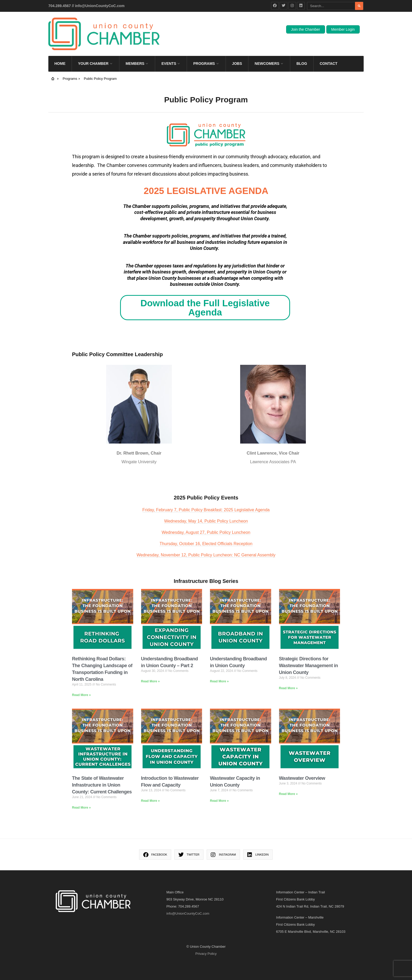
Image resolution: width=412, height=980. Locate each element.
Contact (329, 53)
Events (169, 53)
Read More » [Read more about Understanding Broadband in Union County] (219, 671)
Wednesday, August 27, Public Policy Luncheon (206, 522)
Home (60, 53)
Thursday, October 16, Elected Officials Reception (206, 533)
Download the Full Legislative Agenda (205, 297)
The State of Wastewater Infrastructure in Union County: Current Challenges (102, 774)
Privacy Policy (206, 943)
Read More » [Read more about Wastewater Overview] (288, 783)
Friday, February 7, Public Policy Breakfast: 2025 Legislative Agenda (206, 499)
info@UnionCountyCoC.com (100, 6)
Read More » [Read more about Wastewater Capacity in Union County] (219, 790)
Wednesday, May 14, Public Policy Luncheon (206, 511)
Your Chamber (93, 53)
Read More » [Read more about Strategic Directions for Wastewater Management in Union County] (288, 678)
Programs (204, 53)
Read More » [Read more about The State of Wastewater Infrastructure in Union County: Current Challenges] (81, 797)
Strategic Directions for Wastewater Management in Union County (309, 655)
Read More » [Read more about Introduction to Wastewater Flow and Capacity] (150, 790)
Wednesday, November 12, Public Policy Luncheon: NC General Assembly (206, 544)
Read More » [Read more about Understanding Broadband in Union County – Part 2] (150, 671)
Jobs (237, 53)
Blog (302, 53)
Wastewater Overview (302, 768)
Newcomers (267, 53)
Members (135, 53)
